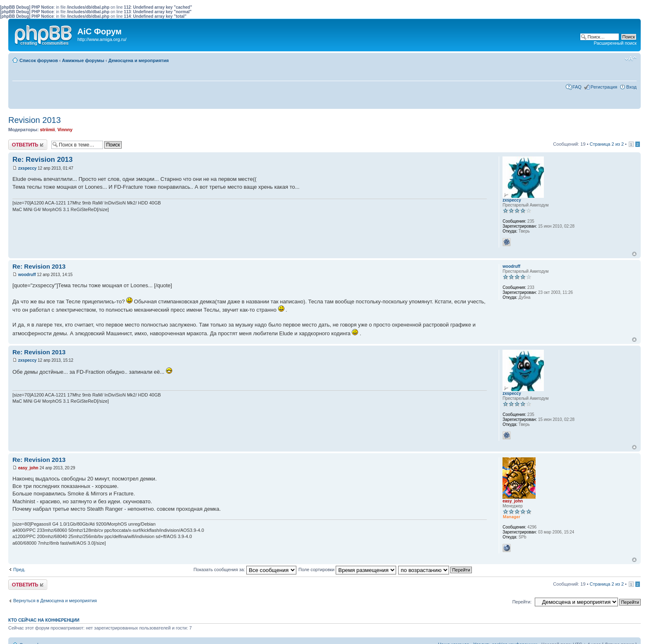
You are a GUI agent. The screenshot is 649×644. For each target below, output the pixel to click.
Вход (631, 87)
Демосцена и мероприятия (139, 60)
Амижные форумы (83, 60)
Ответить (28, 145)
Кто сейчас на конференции (44, 620)
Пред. (19, 570)
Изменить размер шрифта (631, 59)
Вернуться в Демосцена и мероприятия (55, 601)
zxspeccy (27, 168)
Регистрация (604, 87)
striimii (47, 130)
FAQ (577, 87)
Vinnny (65, 130)
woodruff (27, 275)
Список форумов (39, 60)
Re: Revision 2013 (43, 160)
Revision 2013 (35, 120)
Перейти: (522, 602)
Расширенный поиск (615, 43)
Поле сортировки (347, 570)
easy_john (28, 468)
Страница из (607, 144)
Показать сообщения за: (245, 570)
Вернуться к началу (634, 254)
